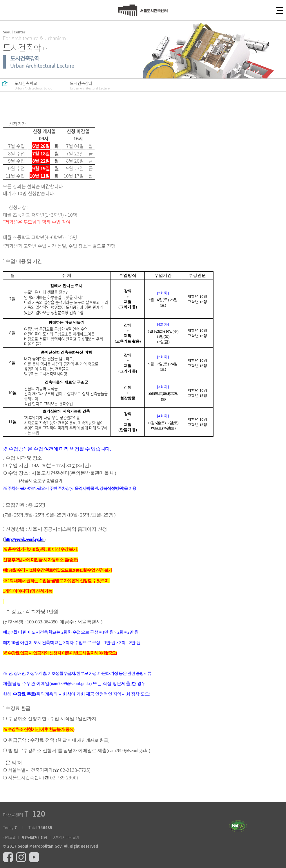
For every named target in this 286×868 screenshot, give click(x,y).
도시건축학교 (34, 85)
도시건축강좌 (90, 85)
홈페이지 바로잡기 (66, 837)
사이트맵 (9, 837)
